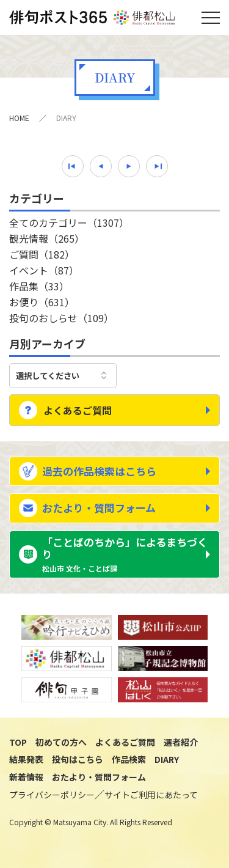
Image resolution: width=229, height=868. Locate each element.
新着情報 (26, 777)
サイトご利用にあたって (151, 795)
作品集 (39, 286)
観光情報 (47, 238)
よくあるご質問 (78, 410)
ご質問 (42, 254)
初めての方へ (61, 742)
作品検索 (129, 759)
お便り (42, 302)
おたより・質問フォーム (99, 508)
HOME (19, 118)
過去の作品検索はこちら (99, 471)
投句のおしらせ (61, 318)
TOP (18, 742)
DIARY (167, 759)
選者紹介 (181, 742)
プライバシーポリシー (52, 795)
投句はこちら (78, 759)
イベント (44, 270)
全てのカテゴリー (69, 223)
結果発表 (26, 759)
